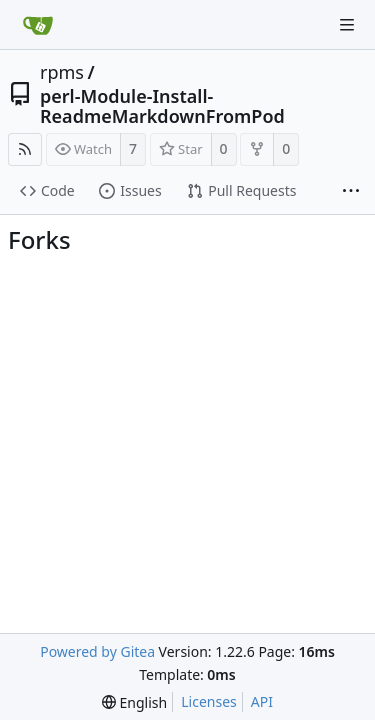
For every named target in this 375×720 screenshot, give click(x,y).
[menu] (134, 702)
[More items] (351, 192)
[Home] (38, 25)
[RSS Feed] (25, 149)
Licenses (209, 701)
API (262, 701)
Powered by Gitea (97, 651)
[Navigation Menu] (347, 25)
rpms (62, 72)
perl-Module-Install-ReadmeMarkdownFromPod (162, 106)
